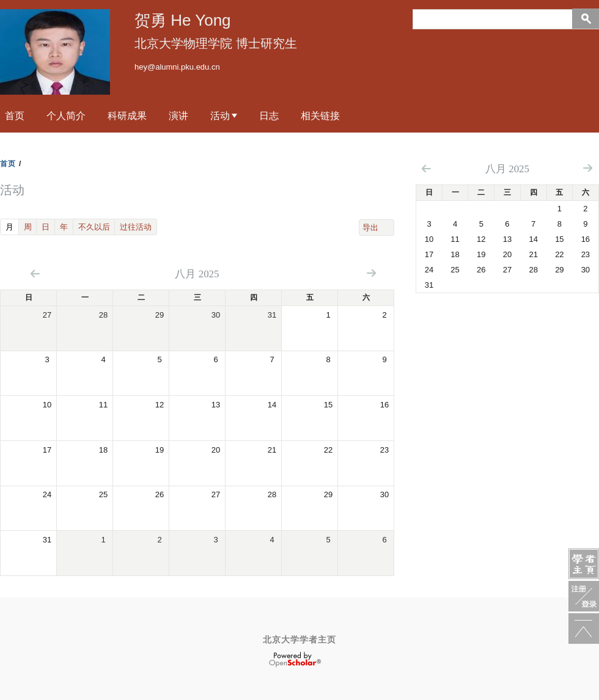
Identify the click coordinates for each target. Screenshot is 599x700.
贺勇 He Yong (183, 20)
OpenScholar (295, 660)
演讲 (178, 115)
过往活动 (136, 227)
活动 (220, 115)
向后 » (371, 273)
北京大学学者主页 (299, 640)
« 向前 (35, 273)
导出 (370, 228)
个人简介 (66, 115)
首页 (15, 115)
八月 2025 (507, 169)
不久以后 (94, 227)
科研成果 (127, 115)
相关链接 (320, 115)
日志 (269, 115)
